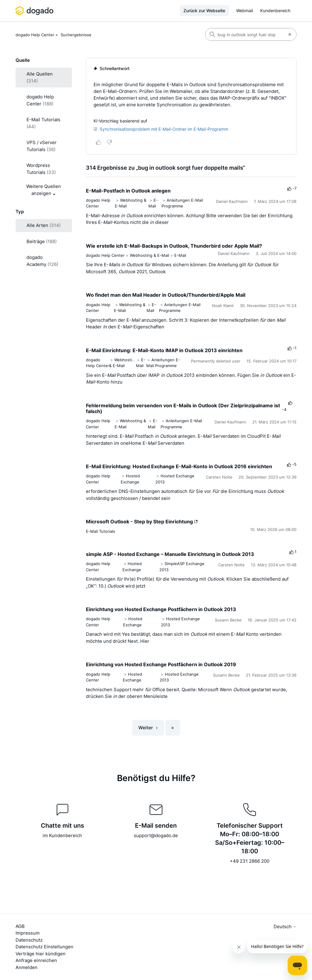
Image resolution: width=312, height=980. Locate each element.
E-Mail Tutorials (101, 531)
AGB (20, 926)
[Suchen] (244, 34)
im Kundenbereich (62, 835)
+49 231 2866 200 (250, 861)
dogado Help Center (35, 35)
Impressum (28, 933)
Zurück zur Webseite (204, 11)
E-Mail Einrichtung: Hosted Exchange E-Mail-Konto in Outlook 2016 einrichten (179, 466)
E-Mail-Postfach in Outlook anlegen (128, 191)
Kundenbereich (275, 11)
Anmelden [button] (27, 967)
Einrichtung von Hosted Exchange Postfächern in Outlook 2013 (161, 609)
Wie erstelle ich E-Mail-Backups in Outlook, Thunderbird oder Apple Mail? (174, 246)
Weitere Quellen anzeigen (44, 190)
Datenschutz (29, 940)
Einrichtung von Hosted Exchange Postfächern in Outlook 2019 (161, 664)
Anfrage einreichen (36, 960)
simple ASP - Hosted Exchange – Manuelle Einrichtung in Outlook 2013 (170, 554)
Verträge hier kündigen (41, 954)
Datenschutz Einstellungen (44, 947)
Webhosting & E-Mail (149, 255)
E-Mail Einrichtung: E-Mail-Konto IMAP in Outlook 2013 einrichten (164, 350)
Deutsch (285, 927)
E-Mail (180, 255)
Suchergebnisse (76, 35)
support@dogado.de (156, 835)
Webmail (245, 11)
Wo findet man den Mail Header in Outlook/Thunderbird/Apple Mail (166, 295)
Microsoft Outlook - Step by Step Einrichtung (142, 522)
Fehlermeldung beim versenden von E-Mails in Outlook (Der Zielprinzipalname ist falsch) (183, 408)
